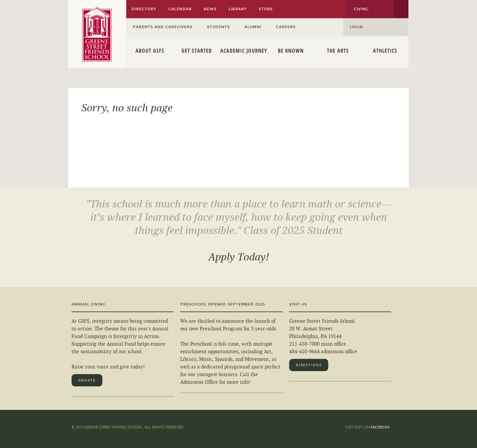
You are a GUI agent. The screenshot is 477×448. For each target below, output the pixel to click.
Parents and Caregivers (163, 27)
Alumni (253, 27)
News (210, 9)
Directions (309, 365)
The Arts (338, 51)
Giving (361, 9)
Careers (286, 27)
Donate (87, 380)
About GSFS (150, 51)
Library (238, 9)
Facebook (380, 427)
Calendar (180, 9)
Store (266, 9)
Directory (144, 9)
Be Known (291, 51)
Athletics (385, 51)
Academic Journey (244, 51)
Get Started (197, 51)
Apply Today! (239, 257)
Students (218, 27)
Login (356, 27)
